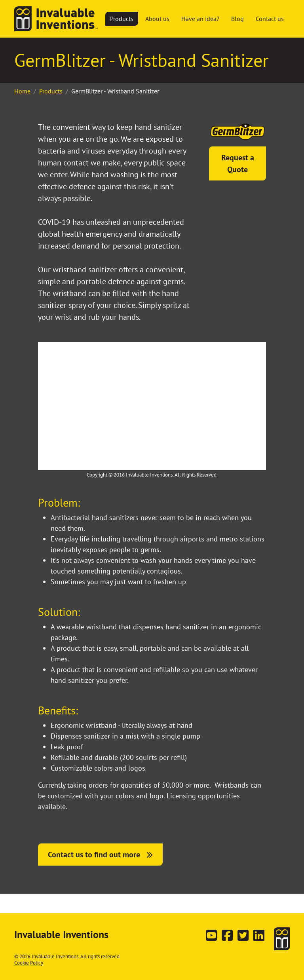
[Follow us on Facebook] (227, 938)
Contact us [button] (270, 19)
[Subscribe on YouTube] (211, 938)
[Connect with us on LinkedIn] (259, 938)
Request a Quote (238, 163)
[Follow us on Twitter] (243, 938)
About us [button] (157, 19)
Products (51, 91)
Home (22, 91)
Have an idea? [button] (200, 19)
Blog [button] (237, 19)
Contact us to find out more (94, 855)
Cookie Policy (29, 963)
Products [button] (122, 19)
